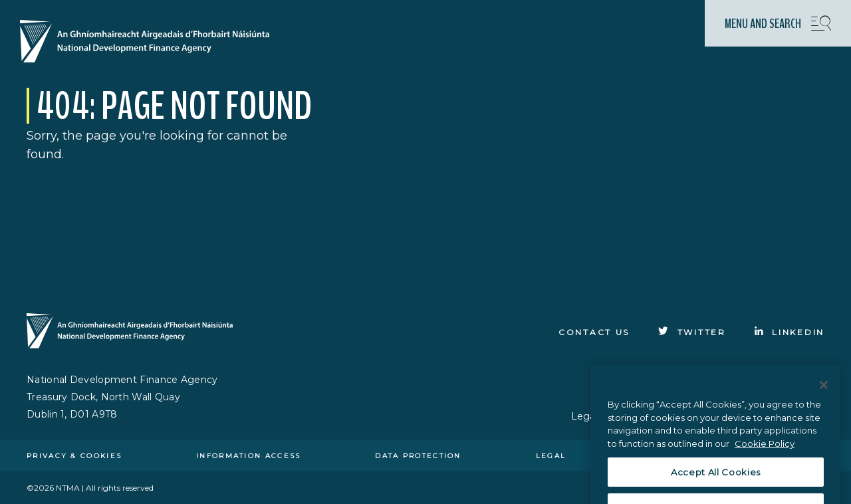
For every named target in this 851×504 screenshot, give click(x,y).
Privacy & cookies (74, 456)
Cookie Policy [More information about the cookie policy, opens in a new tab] (765, 452)
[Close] (824, 394)
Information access (248, 456)
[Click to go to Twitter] (692, 332)
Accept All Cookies (716, 481)
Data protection (418, 456)
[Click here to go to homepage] (150, 43)
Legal (551, 456)
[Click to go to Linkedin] (790, 332)
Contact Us (594, 332)
